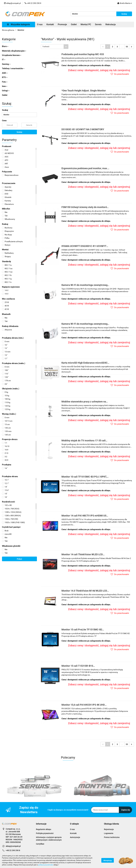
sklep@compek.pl (13, 846)
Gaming (6, 64)
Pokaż (19, 559)
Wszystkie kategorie (18, 24)
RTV (5, 77)
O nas (40, 24)
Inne (5, 86)
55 (127, 47)
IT (4, 60)
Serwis (98, 24)
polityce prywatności (46, 865)
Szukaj (19, 132)
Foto (5, 82)
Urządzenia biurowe (12, 55)
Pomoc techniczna (112, 837)
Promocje (62, 24)
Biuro (5, 46)
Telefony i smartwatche (13, 68)
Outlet (74, 24)
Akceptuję (108, 860)
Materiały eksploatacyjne (14, 51)
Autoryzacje (75, 837)
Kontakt (50, 24)
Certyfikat (40, 844)
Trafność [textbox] (46, 47)
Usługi (6, 91)
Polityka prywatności (45, 833)
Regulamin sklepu (44, 829)
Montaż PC (86, 24)
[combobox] (55, 47)
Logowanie (109, 833)
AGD (5, 73)
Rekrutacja (111, 24)
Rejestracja (109, 829)
